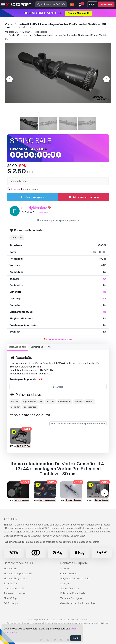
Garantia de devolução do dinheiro (78, 603)
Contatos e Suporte (74, 563)
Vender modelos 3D (14, 589)
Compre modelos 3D (18, 563)
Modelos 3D (10, 569)
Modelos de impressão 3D (18, 574)
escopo (78, 402)
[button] (104, 493)
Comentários (37, 347)
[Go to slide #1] (29, 124)
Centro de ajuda (69, 574)
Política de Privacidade (73, 593)
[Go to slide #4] (87, 124)
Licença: (16, 189)
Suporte (64, 569)
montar (90, 402)
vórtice (15, 402)
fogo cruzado (29, 402)
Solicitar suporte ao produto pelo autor (58, 221)
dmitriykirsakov (34, 208)
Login (92, 4)
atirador (15, 407)
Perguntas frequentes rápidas (76, 579)
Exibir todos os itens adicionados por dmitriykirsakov (78, 424)
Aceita (76, 638)
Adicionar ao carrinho (83, 197)
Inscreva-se (106, 4)
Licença (64, 584)
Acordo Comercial (70, 589)
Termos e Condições (71, 598)
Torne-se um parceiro (15, 593)
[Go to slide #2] (48, 124)
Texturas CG (10, 584)
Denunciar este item (60, 340)
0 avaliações (42, 213)
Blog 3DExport (12, 598)
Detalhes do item (18, 347)
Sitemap (105, 623)
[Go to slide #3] (68, 124)
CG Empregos (11, 603)
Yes (105, 279)
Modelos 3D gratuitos (15, 579)
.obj (14, 238)
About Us (10, 519)
